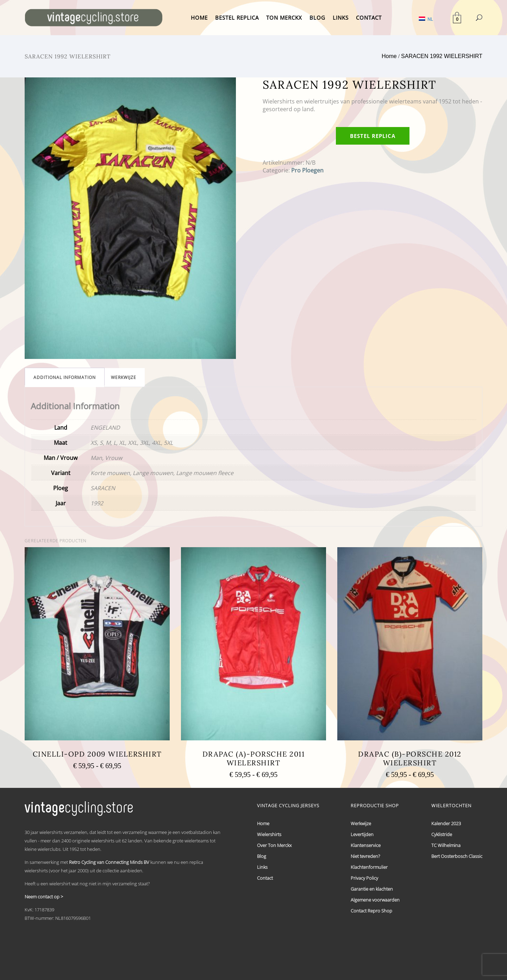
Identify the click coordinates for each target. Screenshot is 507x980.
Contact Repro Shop (371, 911)
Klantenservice (366, 845)
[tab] (65, 377)
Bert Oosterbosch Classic (457, 856)
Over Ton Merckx (274, 845)
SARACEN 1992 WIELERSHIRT (442, 56)
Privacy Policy (364, 878)
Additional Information (65, 377)
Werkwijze (124, 377)
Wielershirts (269, 834)
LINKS (341, 18)
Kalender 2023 (446, 823)
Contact (265, 878)
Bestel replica (373, 136)
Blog (262, 856)
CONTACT (369, 18)
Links (262, 867)
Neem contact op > (44, 897)
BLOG (317, 18)
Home (389, 56)
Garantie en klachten (372, 889)
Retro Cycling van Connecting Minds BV (109, 862)
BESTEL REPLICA (237, 18)
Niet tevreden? (365, 856)
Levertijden (362, 834)
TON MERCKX (284, 18)
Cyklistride (442, 834)
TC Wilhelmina (446, 845)
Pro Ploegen (307, 170)
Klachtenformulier (369, 867)
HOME (199, 18)
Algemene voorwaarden (375, 900)
